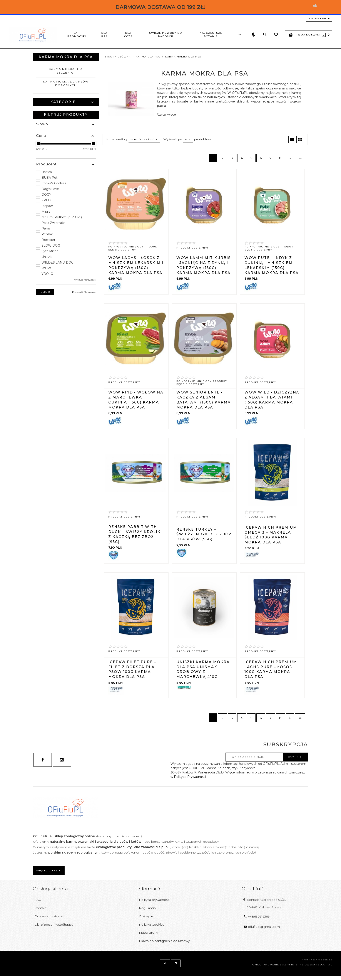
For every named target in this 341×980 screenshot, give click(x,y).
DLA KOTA (122, 31)
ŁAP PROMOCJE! (76, 31)
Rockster (48, 240)
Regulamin (147, 908)
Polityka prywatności (155, 900)
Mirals (46, 212)
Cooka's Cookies (54, 183)
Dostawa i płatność (49, 916)
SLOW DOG (51, 245)
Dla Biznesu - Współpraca (54, 925)
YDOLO (47, 274)
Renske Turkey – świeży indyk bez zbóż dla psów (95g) (204, 534)
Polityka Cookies (152, 925)
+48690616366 (257, 916)
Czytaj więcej (167, 114)
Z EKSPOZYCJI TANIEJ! (215, 33)
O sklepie (146, 916)
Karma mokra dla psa (66, 57)
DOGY (46, 195)
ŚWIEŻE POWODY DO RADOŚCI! (148, 35)
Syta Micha (50, 251)
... (240, 30)
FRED (46, 200)
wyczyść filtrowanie (85, 280)
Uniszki (47, 257)
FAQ (38, 900)
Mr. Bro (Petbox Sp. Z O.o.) (62, 217)
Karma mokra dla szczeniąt (66, 71)
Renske (47, 234)
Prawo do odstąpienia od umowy (164, 941)
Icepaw (47, 206)
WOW (46, 268)
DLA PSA (102, 31)
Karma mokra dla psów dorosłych (66, 83)
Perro (46, 229)
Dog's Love (50, 189)
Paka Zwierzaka (53, 223)
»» (300, 158)
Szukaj (45, 292)
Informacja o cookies (317, 960)
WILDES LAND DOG (58, 262)
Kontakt (41, 908)
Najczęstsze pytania (181, 31)
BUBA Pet (49, 178)
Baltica (47, 172)
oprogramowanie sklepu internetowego (284, 965)
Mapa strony (148, 933)
